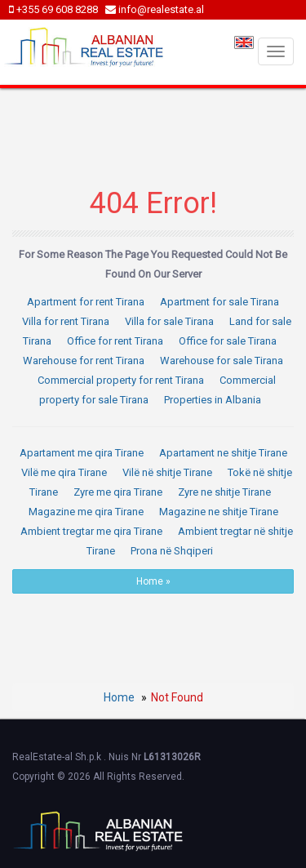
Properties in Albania (213, 400)
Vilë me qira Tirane (64, 472)
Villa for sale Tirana (169, 321)
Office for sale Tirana (228, 341)
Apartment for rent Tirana (86, 302)
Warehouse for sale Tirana (222, 361)
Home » (153, 581)
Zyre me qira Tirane (118, 492)
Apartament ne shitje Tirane (223, 453)
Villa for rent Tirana (66, 321)
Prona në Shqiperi (172, 551)
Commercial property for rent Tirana (121, 380)
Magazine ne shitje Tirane (219, 512)
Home (119, 697)
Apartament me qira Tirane (82, 453)
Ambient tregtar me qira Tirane (91, 531)
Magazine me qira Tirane (86, 512)
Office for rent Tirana (115, 341)
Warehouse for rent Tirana (84, 361)
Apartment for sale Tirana (220, 302)
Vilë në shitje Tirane (167, 472)
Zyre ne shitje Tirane (224, 492)
